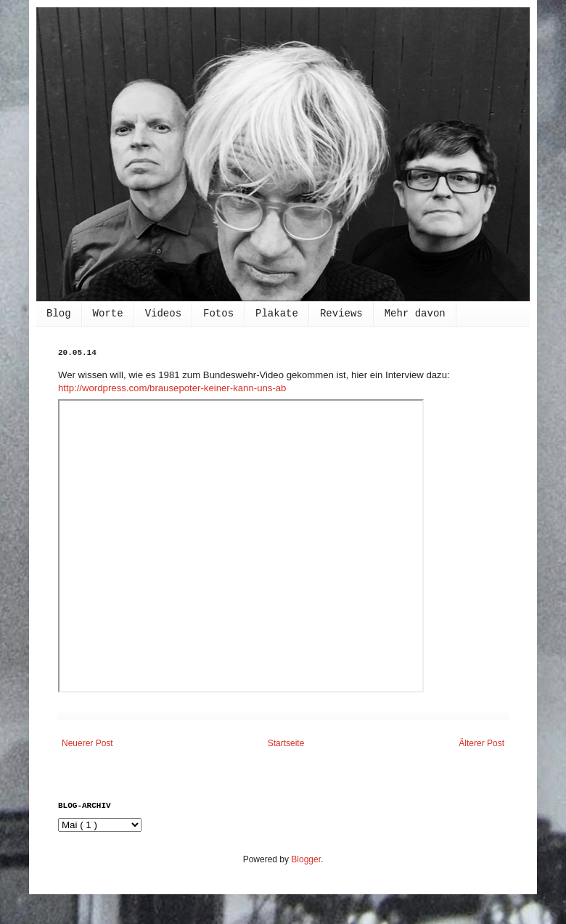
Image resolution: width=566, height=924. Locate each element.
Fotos (218, 314)
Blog (59, 314)
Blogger (306, 859)
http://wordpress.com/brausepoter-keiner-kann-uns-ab (172, 388)
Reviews (341, 314)
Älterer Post (481, 743)
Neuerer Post (87, 743)
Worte (108, 314)
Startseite (286, 743)
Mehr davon (415, 314)
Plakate (277, 314)
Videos (163, 314)
